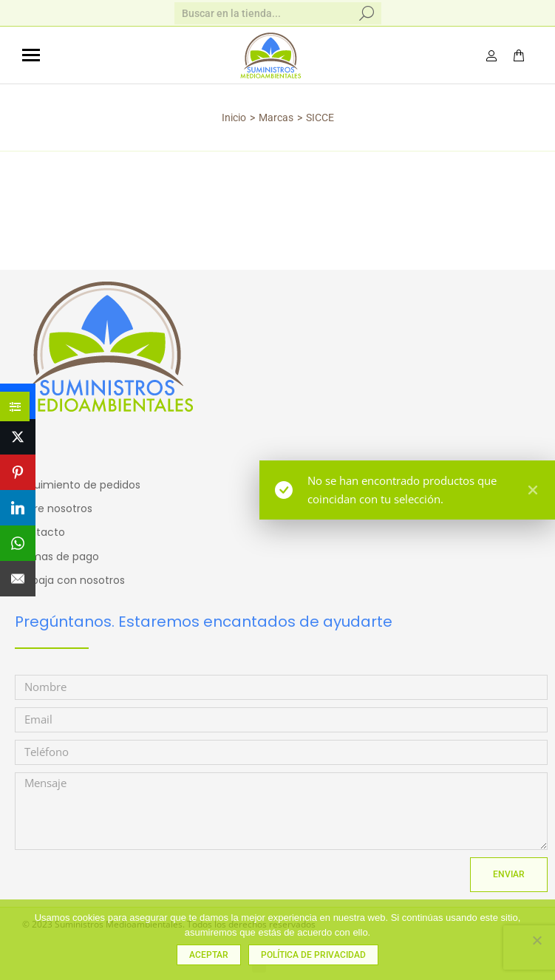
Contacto (40, 532)
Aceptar (209, 955)
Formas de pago (57, 557)
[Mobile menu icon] (31, 55)
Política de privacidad (313, 955)
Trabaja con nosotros (70, 580)
